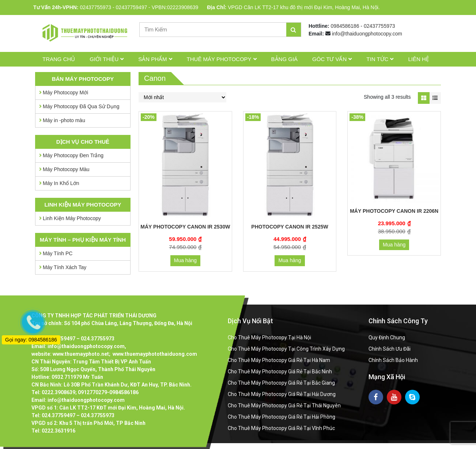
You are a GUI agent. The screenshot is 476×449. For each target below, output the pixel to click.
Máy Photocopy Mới (65, 93)
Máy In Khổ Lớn (61, 183)
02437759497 (132, 7)
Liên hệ (418, 59)
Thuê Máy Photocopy (219, 59)
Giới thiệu (104, 59)
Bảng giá (285, 59)
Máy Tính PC (58, 253)
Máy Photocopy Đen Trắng (73, 155)
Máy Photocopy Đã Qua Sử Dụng (81, 106)
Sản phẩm (152, 59)
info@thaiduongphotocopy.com (367, 34)
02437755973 (95, 7)
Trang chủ (59, 59)
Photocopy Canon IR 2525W (290, 227)
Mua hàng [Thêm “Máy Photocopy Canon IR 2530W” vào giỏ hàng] (185, 260)
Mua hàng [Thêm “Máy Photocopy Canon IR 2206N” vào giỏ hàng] (394, 245)
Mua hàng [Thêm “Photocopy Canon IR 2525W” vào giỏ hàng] (290, 260)
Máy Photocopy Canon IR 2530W (185, 227)
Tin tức (377, 59)
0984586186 (345, 26)
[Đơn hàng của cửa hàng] (182, 97)
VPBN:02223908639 (175, 7)
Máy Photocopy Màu (66, 169)
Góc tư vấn (329, 59)
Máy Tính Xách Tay (65, 267)
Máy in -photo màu (64, 120)
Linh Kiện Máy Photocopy (72, 218)
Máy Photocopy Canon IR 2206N (394, 211)
